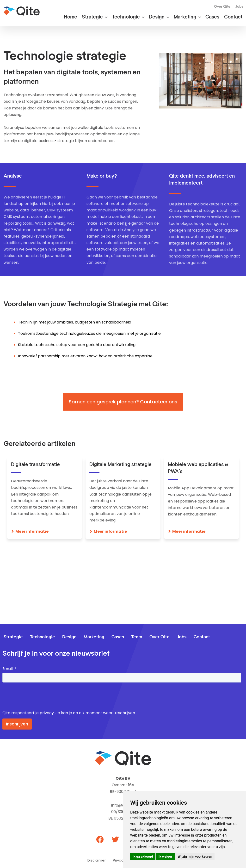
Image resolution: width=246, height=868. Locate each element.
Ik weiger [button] (165, 856)
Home (71, 17)
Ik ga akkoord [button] (143, 856)
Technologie (126, 17)
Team (137, 637)
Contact (233, 17)
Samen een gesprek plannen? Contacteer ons (123, 402)
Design (157, 17)
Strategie (92, 17)
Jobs (239, 7)
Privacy (119, 860)
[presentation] (39, 697)
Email (8, 669)
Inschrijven (17, 724)
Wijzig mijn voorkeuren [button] (195, 856)
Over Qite (222, 7)
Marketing (185, 17)
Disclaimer (97, 860)
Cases (212, 17)
